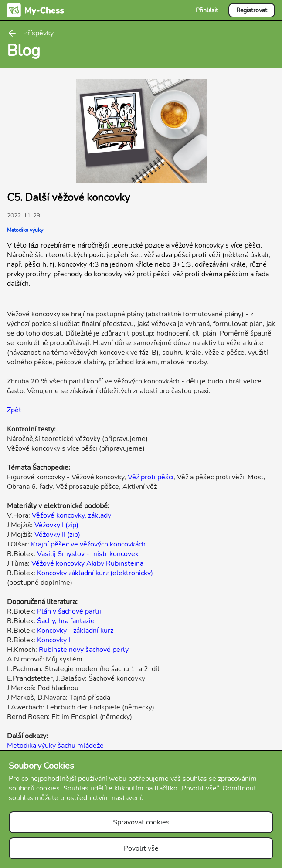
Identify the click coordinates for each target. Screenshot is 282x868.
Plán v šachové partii (69, 611)
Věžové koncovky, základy (71, 515)
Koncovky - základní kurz (75, 631)
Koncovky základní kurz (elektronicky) (95, 573)
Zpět (14, 410)
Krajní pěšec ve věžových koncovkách (88, 544)
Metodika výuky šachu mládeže (55, 746)
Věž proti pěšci (151, 477)
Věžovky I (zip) (56, 525)
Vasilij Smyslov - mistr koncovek (88, 554)
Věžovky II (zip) (57, 535)
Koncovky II (54, 640)
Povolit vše (141, 848)
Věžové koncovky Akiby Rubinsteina (87, 563)
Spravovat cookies (141, 822)
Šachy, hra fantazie (66, 621)
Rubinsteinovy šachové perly (84, 650)
